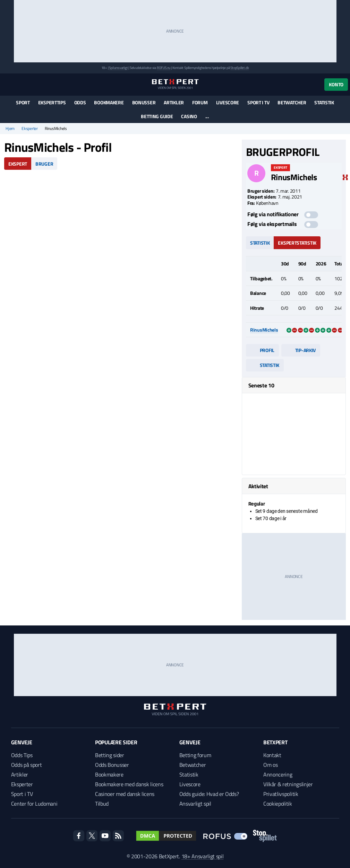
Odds (80, 102)
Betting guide (157, 116)
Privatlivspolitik (281, 794)
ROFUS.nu (164, 68)
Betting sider (110, 755)
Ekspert (18, 164)
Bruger (44, 164)
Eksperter (30, 129)
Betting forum (195, 755)
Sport (23, 102)
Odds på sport (27, 765)
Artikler (174, 102)
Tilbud (102, 804)
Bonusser (144, 102)
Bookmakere (109, 102)
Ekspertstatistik (297, 243)
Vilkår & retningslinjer (288, 784)
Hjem (10, 129)
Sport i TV (258, 102)
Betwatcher (292, 102)
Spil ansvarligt (118, 68)
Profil (262, 350)
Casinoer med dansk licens (125, 794)
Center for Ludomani (34, 804)
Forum (200, 102)
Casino (189, 116)
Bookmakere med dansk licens (129, 784)
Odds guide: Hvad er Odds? (209, 794)
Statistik (324, 102)
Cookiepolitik (278, 804)
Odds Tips (22, 755)
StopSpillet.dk (240, 68)
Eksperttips (52, 102)
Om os (270, 765)
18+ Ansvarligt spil (203, 856)
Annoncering (278, 774)
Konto (336, 84)
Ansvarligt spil (195, 804)
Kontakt (272, 755)
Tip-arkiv (301, 350)
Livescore (228, 102)
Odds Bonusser (112, 765)
